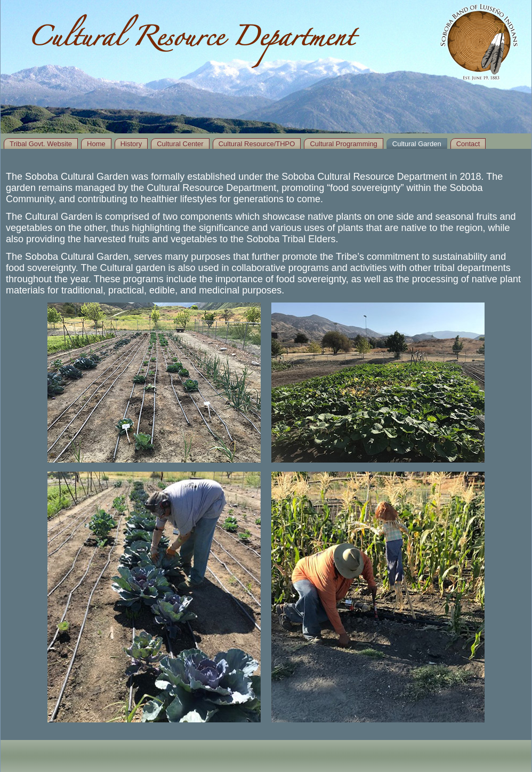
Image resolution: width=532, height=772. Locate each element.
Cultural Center (180, 144)
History (131, 144)
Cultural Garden (417, 144)
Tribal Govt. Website (41, 144)
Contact (468, 144)
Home (96, 144)
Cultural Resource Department (191, 41)
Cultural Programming (343, 144)
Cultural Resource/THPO (257, 144)
